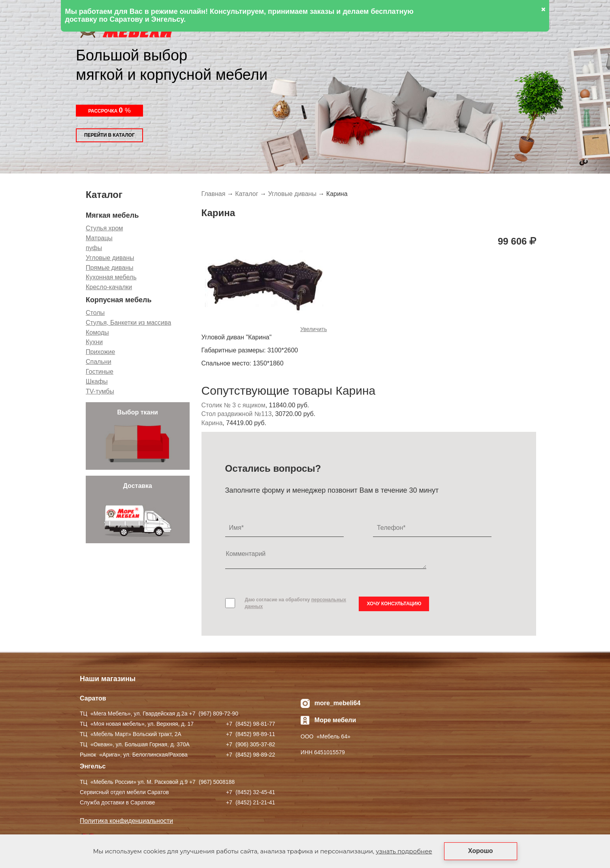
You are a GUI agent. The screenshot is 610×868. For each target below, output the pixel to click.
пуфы (94, 248)
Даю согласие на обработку (296, 603)
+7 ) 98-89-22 (250, 755)
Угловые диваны (110, 258)
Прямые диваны (110, 268)
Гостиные (100, 372)
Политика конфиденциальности (126, 821)
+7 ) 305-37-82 (250, 744)
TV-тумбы (100, 391)
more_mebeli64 (338, 703)
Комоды (97, 332)
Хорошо (481, 851)
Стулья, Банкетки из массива (128, 323)
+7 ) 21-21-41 (250, 802)
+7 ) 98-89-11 (250, 734)
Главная (214, 194)
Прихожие (100, 352)
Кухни (94, 342)
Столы (95, 313)
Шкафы (97, 381)
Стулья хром (104, 228)
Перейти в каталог (109, 135)
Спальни (99, 362)
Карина (212, 423)
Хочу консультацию (394, 604)
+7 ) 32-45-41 (250, 792)
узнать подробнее (404, 851)
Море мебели (335, 720)
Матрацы (99, 238)
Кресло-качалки (109, 287)
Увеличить (314, 329)
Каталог (247, 194)
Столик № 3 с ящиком (233, 405)
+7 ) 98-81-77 (250, 724)
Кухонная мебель (111, 277)
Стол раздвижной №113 (237, 414)
